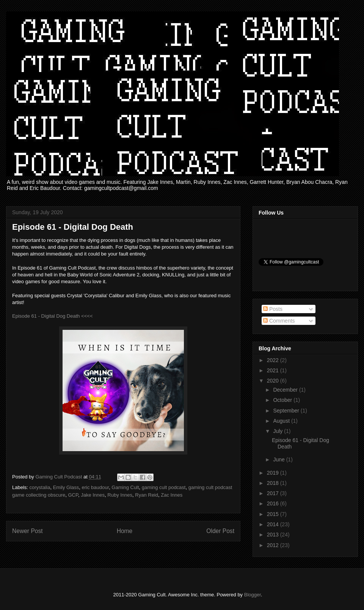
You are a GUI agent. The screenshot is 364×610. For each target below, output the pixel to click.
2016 (274, 503)
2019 (274, 473)
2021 (274, 370)
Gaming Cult (125, 487)
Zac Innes (172, 495)
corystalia (40, 487)
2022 (274, 360)
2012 (274, 545)
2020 (274, 381)
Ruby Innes (120, 495)
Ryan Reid (147, 495)
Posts (273, 309)
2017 (274, 493)
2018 (274, 483)
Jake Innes (93, 495)
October (283, 400)
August (282, 421)
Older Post (220, 531)
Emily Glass (66, 487)
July (278, 431)
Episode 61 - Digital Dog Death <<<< (52, 316)
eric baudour (96, 487)
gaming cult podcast (164, 487)
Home (125, 531)
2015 (274, 514)
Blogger (253, 595)
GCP (73, 495)
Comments (279, 321)
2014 (274, 524)
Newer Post (27, 531)
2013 (274, 535)
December (286, 390)
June (279, 459)
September (287, 411)
